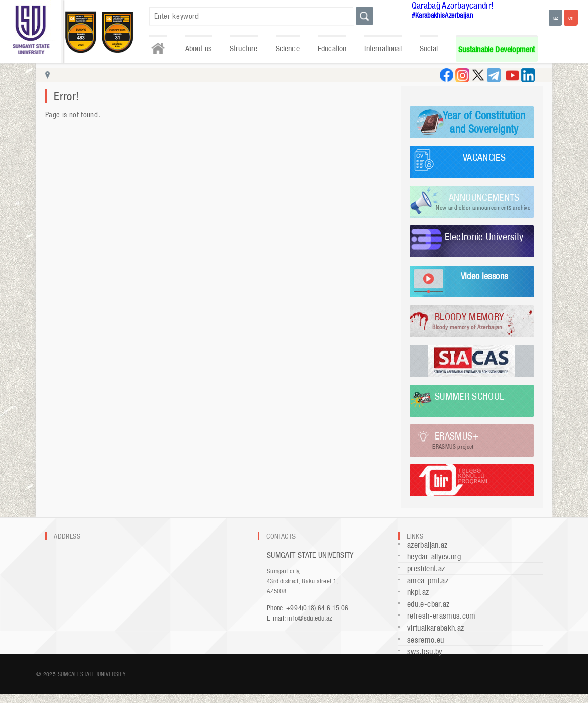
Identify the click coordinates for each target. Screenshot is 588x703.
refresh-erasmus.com (442, 616)
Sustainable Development (497, 50)
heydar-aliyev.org (434, 556)
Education (332, 49)
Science (288, 49)
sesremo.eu (426, 640)
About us (199, 49)
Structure (244, 49)
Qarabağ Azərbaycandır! (453, 5)
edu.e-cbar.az (428, 604)
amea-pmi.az (428, 581)
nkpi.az (418, 592)
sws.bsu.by (425, 651)
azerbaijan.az (427, 545)
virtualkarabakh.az (435, 628)
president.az (426, 568)
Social (429, 49)
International (383, 49)
